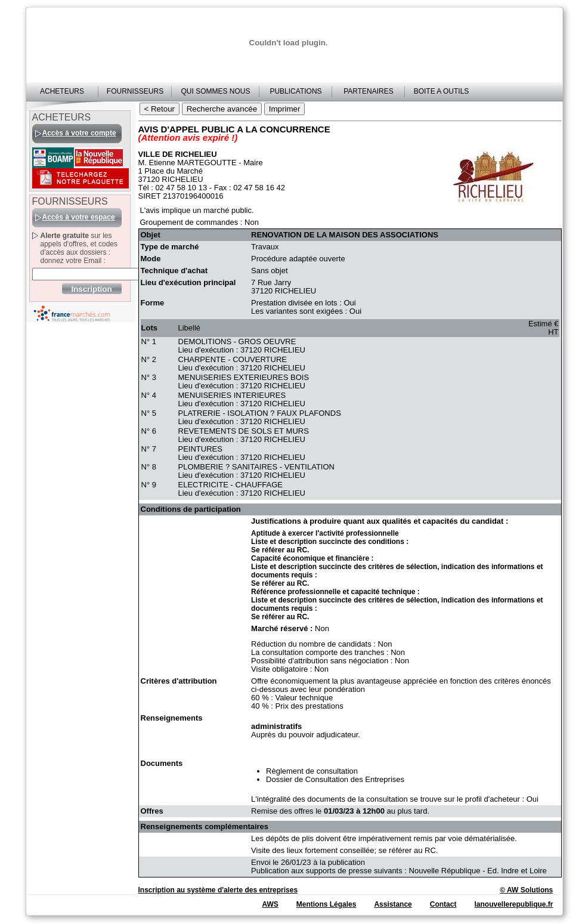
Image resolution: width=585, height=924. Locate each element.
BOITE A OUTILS (442, 91)
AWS (270, 904)
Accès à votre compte (79, 133)
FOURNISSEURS (135, 91)
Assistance (393, 904)
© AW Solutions (526, 890)
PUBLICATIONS (295, 91)
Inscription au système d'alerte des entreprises (218, 890)
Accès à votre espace (79, 217)
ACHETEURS (62, 91)
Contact (443, 904)
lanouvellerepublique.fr (513, 904)
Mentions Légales (326, 904)
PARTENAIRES (369, 91)
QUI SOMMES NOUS (215, 91)
